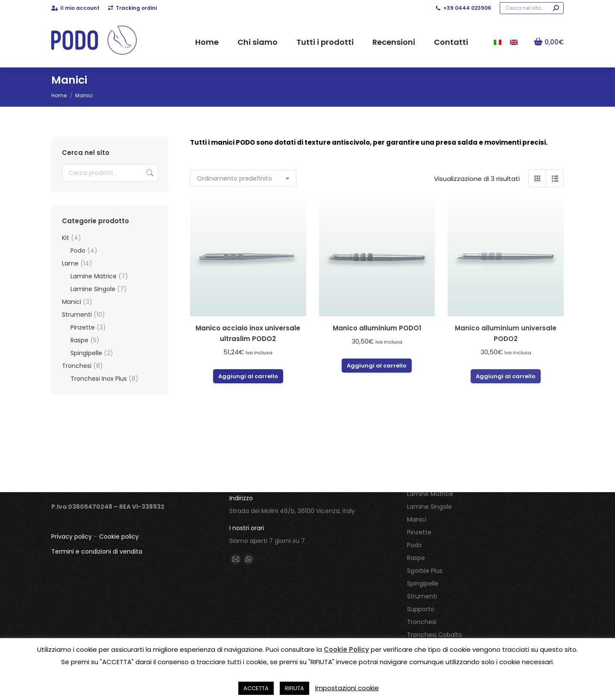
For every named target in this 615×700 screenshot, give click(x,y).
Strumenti (77, 315)
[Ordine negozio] (243, 178)
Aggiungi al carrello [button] (248, 376)
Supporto (421, 609)
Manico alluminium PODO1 (377, 328)
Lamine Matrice (94, 276)
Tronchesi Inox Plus (99, 379)
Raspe (79, 340)
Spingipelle (86, 353)
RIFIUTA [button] (294, 688)
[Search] (532, 8)
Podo (78, 251)
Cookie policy (119, 537)
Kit (66, 238)
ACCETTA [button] (256, 688)
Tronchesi (77, 366)
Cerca (149, 173)
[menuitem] (498, 42)
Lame (70, 263)
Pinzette (83, 327)
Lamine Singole (93, 289)
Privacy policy (72, 537)
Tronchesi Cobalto (435, 635)
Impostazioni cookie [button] (347, 688)
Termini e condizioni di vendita (97, 551)
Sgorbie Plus (425, 571)
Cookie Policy (346, 649)
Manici (72, 302)
